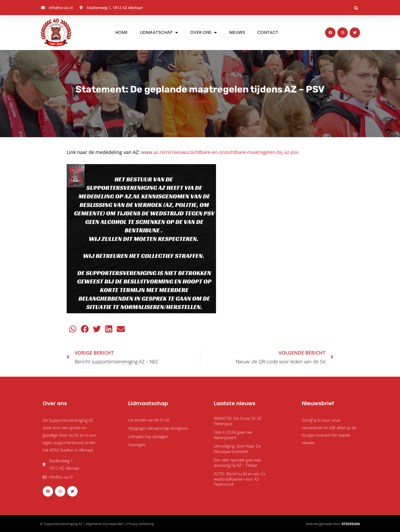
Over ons (203, 33)
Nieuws (237, 32)
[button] (356, 8)
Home (121, 32)
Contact (268, 32)
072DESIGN (351, 524)
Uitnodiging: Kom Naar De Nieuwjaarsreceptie (237, 449)
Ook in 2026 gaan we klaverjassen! (233, 435)
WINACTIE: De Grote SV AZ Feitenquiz (238, 421)
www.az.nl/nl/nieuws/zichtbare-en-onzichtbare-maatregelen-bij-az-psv (220, 152)
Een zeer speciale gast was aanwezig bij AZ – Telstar (237, 462)
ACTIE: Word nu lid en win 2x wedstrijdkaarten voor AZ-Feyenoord (239, 479)
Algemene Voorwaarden (105, 524)
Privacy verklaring (140, 524)
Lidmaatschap (159, 33)
